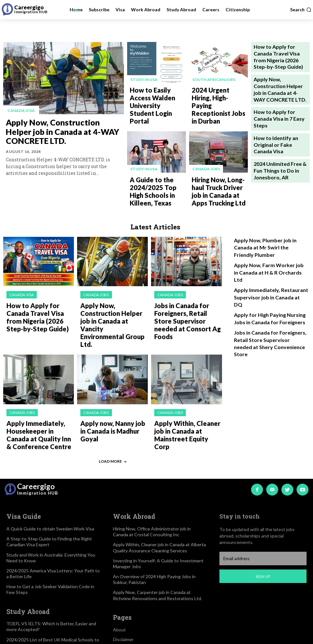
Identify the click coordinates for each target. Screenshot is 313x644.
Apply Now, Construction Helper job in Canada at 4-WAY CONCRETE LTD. (65, 131)
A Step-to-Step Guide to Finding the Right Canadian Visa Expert (49, 470)
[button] (301, 10)
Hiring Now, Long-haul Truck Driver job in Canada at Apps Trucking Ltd (219, 164)
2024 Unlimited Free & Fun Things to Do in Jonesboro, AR (278, 129)
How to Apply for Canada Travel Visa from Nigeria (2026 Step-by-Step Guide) (278, 51)
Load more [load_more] (113, 392)
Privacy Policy (127, 577)
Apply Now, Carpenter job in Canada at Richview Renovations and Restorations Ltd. (157, 524)
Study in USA (143, 79)
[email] (263, 488)
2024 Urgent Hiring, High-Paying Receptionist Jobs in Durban (220, 94)
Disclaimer (123, 568)
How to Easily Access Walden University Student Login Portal (153, 94)
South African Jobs (213, 79)
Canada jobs (206, 146)
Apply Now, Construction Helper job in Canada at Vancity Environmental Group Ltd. (112, 279)
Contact (121, 587)
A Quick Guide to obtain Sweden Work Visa (50, 457)
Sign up (263, 505)
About (119, 558)
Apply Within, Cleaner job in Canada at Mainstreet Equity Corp (186, 368)
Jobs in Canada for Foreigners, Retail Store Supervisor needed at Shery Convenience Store (269, 275)
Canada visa (20, 110)
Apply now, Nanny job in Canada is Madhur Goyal (107, 365)
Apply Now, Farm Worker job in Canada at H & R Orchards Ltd (265, 226)
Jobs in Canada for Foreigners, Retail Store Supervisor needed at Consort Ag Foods (187, 276)
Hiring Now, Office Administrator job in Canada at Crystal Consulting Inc (152, 460)
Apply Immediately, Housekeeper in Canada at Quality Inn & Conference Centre (36, 371)
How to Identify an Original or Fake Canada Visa (280, 109)
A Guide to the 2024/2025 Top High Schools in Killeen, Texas (158, 161)
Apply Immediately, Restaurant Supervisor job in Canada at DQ (266, 242)
